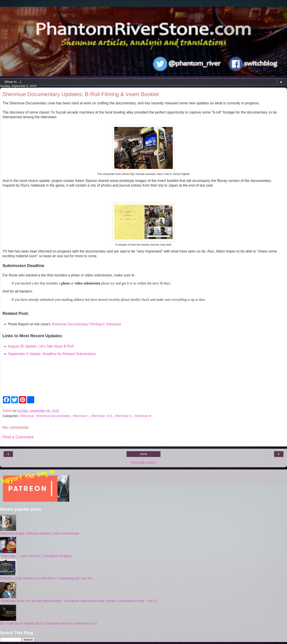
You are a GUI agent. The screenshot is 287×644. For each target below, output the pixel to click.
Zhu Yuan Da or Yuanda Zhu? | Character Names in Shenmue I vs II (49, 623)
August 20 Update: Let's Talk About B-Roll (41, 346)
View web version (143, 463)
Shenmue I (81, 416)
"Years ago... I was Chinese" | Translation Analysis (36, 556)
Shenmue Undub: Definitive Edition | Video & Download (39, 533)
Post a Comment (18, 437)
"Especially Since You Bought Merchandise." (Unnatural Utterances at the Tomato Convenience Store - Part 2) (78, 601)
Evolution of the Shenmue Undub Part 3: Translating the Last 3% (46, 578)
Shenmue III (143, 416)
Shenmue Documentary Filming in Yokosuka (86, 324)
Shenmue (27, 416)
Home (143, 454)
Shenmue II (124, 416)
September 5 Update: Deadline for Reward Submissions (52, 354)
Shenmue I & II (102, 416)
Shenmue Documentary (54, 416)
